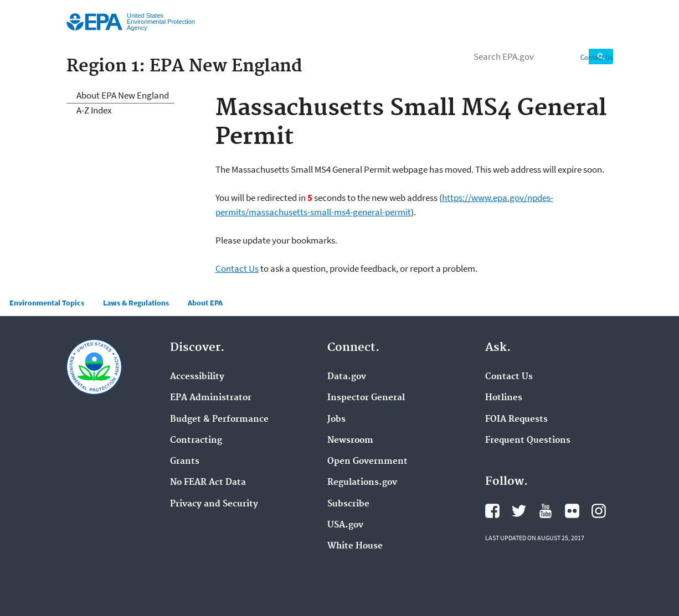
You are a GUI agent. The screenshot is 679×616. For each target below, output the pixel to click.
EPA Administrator (211, 398)
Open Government (367, 462)
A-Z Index (94, 110)
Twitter (519, 511)
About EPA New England (123, 95)
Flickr (572, 511)
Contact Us (596, 57)
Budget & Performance (219, 420)
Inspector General (366, 398)
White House (355, 546)
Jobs (336, 420)
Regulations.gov (362, 483)
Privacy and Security (214, 504)
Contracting (196, 441)
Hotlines (504, 398)
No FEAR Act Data (208, 483)
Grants (185, 462)
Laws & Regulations (136, 303)
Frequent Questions (528, 441)
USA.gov (345, 525)
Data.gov (347, 377)
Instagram (599, 511)
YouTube (546, 511)
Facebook (492, 511)
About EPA (205, 303)
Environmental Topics (47, 303)
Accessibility (197, 377)
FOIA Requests (516, 420)
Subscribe (348, 504)
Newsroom (350, 441)
